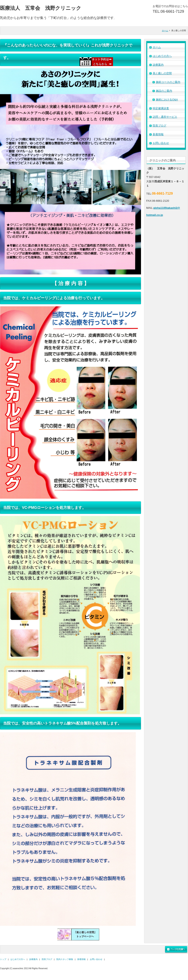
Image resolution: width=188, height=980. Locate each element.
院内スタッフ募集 (65, 959)
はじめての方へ (162, 56)
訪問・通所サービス (165, 117)
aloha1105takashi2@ (167, 208)
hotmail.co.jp (155, 215)
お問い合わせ (161, 143)
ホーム (165, 31)
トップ (3, 959)
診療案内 (158, 65)
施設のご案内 (164, 91)
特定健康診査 (161, 108)
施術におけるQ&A (167, 100)
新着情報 (158, 134)
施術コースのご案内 (168, 82)
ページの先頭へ (176, 950)
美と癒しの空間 (162, 73)
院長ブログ (159, 126)
